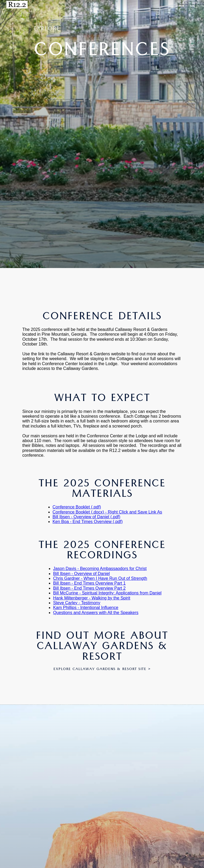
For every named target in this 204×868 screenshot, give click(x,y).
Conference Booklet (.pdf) (77, 507)
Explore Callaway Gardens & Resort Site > (102, 670)
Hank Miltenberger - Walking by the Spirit (92, 598)
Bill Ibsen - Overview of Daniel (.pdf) (86, 517)
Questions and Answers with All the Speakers (96, 613)
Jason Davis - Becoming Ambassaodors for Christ (100, 569)
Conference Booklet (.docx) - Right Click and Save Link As (107, 512)
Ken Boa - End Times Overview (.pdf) (88, 522)
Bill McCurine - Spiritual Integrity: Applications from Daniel (107, 593)
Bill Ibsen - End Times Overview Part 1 (89, 583)
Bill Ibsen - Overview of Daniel (81, 574)
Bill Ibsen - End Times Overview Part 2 (89, 588)
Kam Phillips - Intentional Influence (86, 608)
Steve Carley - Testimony (77, 603)
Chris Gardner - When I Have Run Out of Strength (100, 578)
